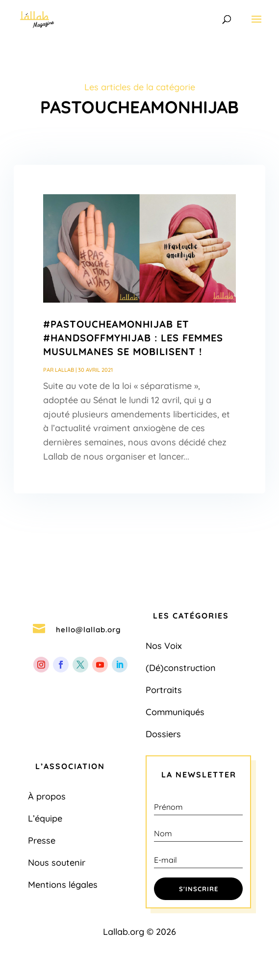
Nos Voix (164, 646)
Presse (42, 840)
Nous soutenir (57, 863)
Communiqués (175, 712)
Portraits (164, 690)
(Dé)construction (181, 668)
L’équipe (45, 818)
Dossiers (163, 734)
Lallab (64, 370)
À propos (47, 796)
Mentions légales (63, 885)
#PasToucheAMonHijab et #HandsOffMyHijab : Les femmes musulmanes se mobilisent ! (133, 338)
